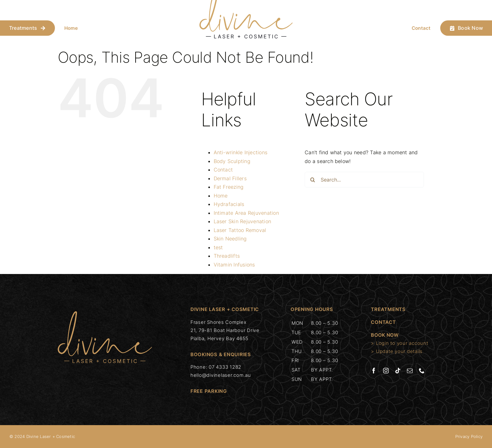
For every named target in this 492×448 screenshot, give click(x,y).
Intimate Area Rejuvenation (246, 213)
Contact (421, 28)
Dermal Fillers (230, 178)
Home (71, 28)
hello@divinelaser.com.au (221, 375)
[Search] (313, 180)
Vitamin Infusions (234, 265)
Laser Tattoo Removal (240, 230)
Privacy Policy (469, 436)
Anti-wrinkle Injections (241, 152)
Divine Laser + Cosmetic (51, 436)
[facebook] (374, 371)
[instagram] (386, 371)
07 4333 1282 (225, 367)
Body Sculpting (232, 161)
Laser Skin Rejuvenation (243, 221)
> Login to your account (399, 343)
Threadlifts (227, 256)
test (218, 247)
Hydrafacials (229, 204)
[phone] (422, 371)
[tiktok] (398, 371)
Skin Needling (230, 239)
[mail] (410, 371)
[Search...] (364, 180)
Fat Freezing (229, 187)
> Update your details (397, 351)
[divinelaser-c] (105, 314)
